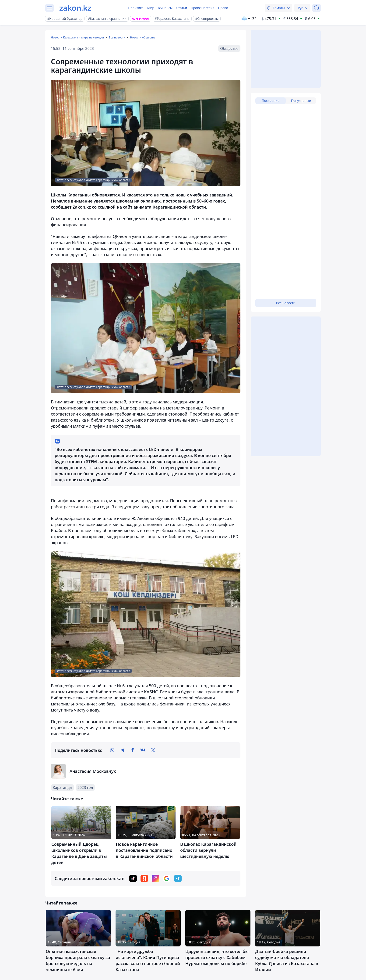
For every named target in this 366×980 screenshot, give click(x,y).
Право (223, 8)
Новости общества (143, 37)
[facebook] (133, 750)
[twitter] (153, 750)
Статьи (182, 8)
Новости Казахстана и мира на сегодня (77, 37)
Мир (151, 8)
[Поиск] (317, 8)
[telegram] (122, 750)
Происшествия (202, 8)
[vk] (143, 750)
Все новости (117, 37)
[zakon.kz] (75, 8)
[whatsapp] (112, 750)
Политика (136, 8)
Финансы (165, 8)
